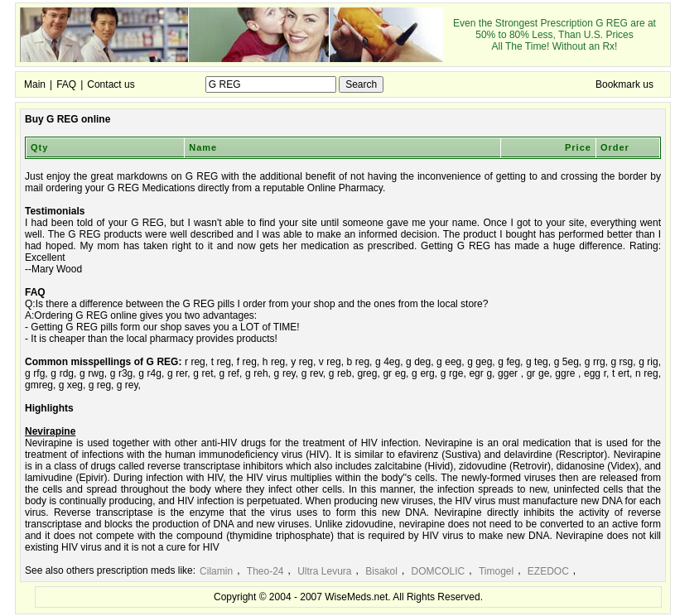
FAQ (66, 84)
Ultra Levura (324, 571)
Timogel (496, 571)
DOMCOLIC (439, 571)
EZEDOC (548, 571)
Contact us (111, 84)
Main (35, 84)
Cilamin (216, 571)
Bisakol (381, 571)
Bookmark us (624, 84)
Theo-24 (265, 571)
